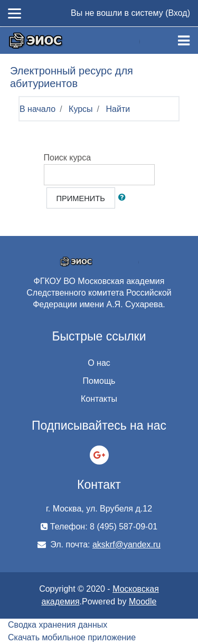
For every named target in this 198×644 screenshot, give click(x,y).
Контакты (99, 399)
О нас (99, 363)
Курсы (81, 109)
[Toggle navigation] (184, 41)
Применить (81, 198)
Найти (118, 109)
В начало (37, 109)
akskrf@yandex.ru (126, 544)
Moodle (143, 602)
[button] (124, 198)
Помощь (99, 381)
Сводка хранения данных (58, 625)
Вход (177, 13)
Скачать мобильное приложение (72, 637)
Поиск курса (68, 158)
